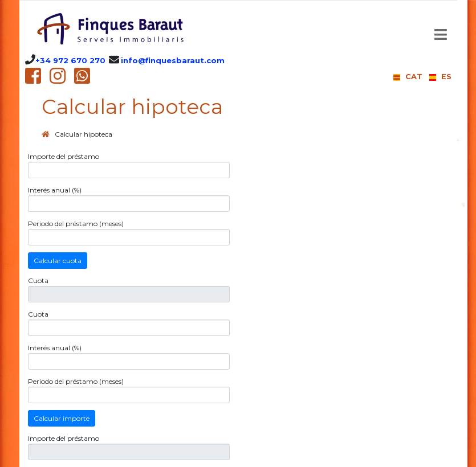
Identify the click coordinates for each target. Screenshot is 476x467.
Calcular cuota (58, 261)
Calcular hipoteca (84, 134)
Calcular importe (62, 418)
